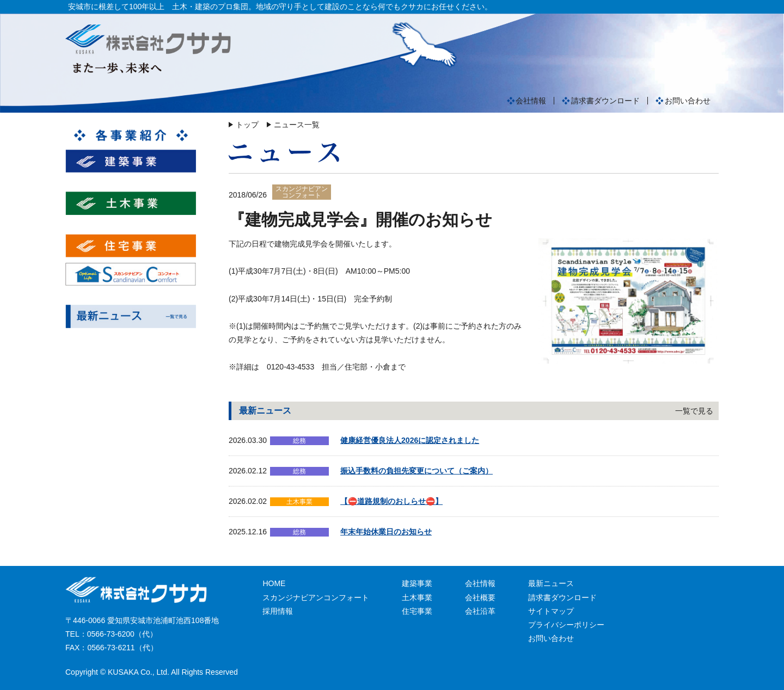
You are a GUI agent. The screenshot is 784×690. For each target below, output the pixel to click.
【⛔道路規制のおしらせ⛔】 (391, 501)
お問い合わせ (688, 101)
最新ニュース (551, 583)
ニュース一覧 (297, 125)
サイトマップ (551, 611)
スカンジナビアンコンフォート (316, 597)
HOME (274, 583)
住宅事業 (417, 611)
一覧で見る (694, 411)
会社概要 (480, 597)
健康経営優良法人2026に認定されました (410, 440)
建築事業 (417, 583)
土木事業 (417, 597)
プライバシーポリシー (566, 625)
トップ (247, 125)
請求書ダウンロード (605, 101)
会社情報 (531, 101)
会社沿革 (480, 611)
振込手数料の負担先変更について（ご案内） (416, 471)
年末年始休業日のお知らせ (386, 532)
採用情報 (278, 611)
